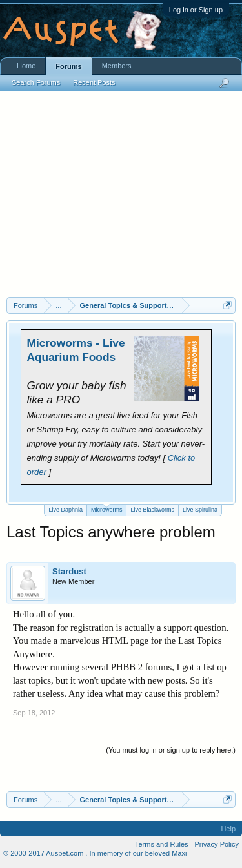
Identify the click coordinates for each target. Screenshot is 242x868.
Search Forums (36, 82)
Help (228, 829)
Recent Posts (94, 82)
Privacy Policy (217, 844)
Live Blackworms (152, 510)
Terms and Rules (162, 844)
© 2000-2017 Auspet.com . (45, 853)
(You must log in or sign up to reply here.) (171, 750)
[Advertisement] (121, 200)
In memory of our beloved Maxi (138, 853)
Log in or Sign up (196, 10)
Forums (68, 66)
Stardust (69, 571)
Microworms (107, 509)
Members (117, 66)
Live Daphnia (66, 510)
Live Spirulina (200, 510)
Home (26, 66)
